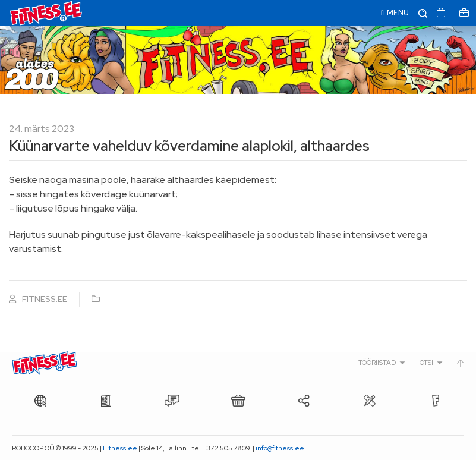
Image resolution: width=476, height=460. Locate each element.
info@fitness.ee (280, 448)
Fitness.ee (120, 448)
